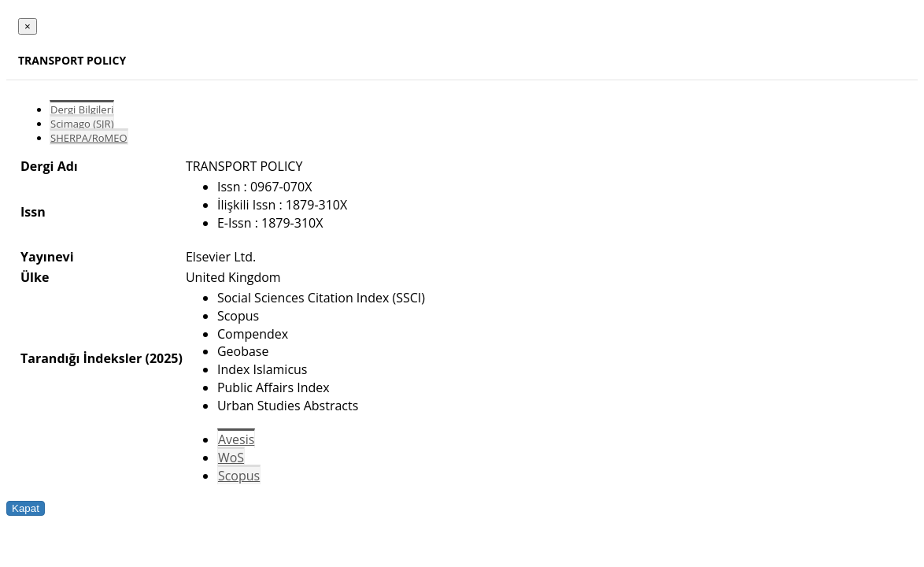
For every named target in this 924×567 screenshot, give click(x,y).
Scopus (239, 476)
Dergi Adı (49, 166)
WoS (231, 458)
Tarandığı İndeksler (81, 358)
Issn (33, 212)
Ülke (35, 277)
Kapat (26, 508)
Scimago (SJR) (82, 124)
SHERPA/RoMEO (89, 138)
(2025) (163, 358)
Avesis (236, 439)
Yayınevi (47, 257)
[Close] (28, 26)
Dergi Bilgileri (82, 109)
